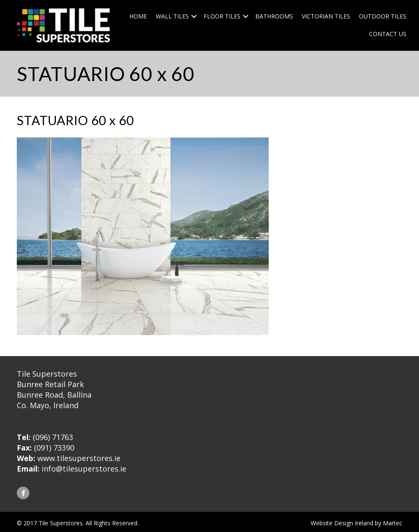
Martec (393, 523)
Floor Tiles (222, 16)
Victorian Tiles (326, 16)
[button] (23, 493)
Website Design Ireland (342, 523)
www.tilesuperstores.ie (79, 458)
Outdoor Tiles (383, 16)
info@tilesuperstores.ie (84, 469)
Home (138, 16)
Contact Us (388, 34)
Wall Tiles (172, 16)
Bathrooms (274, 16)
